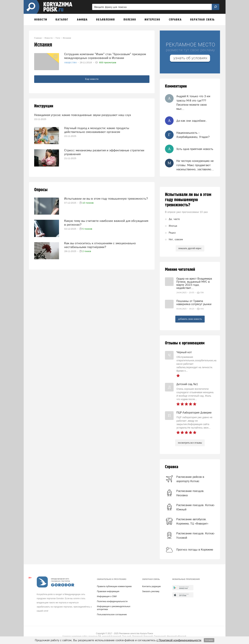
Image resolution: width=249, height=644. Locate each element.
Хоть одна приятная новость (195, 149)
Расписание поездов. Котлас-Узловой (196, 535)
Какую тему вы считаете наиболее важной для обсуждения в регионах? (106, 223)
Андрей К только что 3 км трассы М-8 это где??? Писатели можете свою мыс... (193, 102)
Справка (172, 467)
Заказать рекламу (151, 591)
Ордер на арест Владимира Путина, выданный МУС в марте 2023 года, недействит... (194, 283)
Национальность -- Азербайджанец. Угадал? (193, 135)
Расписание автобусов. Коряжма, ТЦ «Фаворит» (192, 521)
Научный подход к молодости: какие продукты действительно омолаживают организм (97, 130)
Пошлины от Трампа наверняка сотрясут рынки (194, 303)
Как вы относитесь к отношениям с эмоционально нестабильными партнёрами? (100, 245)
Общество (71, 62)
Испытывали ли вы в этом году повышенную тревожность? (106, 198)
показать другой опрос (190, 248)
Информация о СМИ (107, 596)
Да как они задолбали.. (192, 121)
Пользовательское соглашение (112, 615)
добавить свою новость (190, 319)
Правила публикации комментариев (114, 586)
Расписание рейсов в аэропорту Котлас (190, 479)
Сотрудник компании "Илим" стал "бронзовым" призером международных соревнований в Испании (105, 56)
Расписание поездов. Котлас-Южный (196, 507)
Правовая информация (108, 591)
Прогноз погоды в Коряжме (195, 550)
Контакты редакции (151, 586)
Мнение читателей (180, 270)
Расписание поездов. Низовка (190, 493)
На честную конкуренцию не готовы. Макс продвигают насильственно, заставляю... (195, 165)
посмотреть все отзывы (190, 443)
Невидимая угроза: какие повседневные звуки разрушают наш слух (83, 115)
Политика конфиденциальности (112, 601)
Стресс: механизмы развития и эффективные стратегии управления (104, 152)
